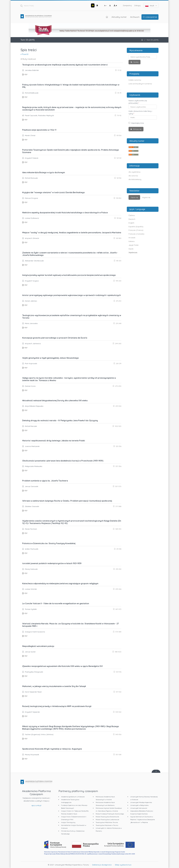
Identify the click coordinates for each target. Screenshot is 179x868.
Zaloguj (137, 5)
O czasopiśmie (150, 17)
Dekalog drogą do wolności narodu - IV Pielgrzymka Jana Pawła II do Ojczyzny (60, 420)
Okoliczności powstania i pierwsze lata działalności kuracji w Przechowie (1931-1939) (63, 461)
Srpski (131, 249)
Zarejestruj (127, 5)
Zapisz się (134, 197)
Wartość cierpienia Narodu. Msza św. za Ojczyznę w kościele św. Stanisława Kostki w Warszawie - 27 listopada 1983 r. (71, 625)
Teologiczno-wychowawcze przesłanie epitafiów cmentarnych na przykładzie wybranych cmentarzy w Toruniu (72, 317)
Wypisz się (146, 197)
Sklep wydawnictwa (123, 865)
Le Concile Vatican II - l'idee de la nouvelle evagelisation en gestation (56, 603)
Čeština (132, 215)
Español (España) (136, 227)
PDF (26, 74)
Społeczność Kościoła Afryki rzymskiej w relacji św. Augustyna (52, 749)
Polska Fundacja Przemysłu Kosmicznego (110, 814)
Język (151, 6)
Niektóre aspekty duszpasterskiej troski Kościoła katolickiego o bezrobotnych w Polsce (65, 213)
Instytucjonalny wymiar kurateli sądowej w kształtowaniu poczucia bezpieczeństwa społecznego (69, 275)
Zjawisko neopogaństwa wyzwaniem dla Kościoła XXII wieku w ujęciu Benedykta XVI (62, 666)
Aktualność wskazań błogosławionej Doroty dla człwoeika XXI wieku (55, 400)
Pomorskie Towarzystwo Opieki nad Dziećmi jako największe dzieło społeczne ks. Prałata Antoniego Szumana (71, 151)
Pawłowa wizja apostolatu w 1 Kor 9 (39, 130)
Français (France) (136, 230)
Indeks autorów (135, 80)
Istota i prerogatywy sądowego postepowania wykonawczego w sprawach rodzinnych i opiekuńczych (71, 295)
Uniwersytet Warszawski (139, 808)
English (131, 223)
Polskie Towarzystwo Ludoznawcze (107, 820)
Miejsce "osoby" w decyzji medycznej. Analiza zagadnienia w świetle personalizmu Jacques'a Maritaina (72, 233)
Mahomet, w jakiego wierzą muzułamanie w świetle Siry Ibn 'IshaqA (54, 686)
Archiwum (135, 17)
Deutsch (132, 219)
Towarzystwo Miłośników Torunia (107, 822)
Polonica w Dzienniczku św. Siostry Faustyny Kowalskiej (49, 543)
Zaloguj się (137, 129)
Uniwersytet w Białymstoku (140, 805)
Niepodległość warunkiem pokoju (38, 646)
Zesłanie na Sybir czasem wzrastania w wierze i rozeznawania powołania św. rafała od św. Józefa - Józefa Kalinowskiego (70, 254)
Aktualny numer (119, 17)
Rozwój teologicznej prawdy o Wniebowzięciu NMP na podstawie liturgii (57, 706)
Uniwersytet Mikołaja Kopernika (141, 802)
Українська (133, 253)
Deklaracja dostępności (102, 865)
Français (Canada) (136, 234)
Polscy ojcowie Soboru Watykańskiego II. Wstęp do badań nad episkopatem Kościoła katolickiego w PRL (71, 86)
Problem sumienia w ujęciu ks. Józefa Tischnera (45, 481)
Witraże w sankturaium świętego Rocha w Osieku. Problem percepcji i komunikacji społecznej (67, 501)
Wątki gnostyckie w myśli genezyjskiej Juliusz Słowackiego (51, 358)
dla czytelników (134, 172)
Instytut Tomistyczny (68, 822)
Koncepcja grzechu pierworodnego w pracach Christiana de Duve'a (55, 338)
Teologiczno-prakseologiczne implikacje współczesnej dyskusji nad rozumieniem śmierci (65, 65)
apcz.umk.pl (36, 805)
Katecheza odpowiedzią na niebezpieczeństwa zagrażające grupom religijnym (60, 583)
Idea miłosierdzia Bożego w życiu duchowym (44, 172)
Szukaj (136, 62)
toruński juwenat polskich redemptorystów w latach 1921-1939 (52, 563)
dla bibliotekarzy (135, 179)
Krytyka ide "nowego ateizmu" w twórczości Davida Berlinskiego (54, 192)
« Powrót (24, 54)
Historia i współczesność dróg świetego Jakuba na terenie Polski (54, 441)
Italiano (132, 241)
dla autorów (133, 176)
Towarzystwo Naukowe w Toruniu (107, 825)
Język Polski (134, 245)
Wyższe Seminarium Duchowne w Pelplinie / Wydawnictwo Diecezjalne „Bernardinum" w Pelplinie (143, 820)
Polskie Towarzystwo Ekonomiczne (107, 817)
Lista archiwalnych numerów (140, 84)
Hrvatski (132, 238)
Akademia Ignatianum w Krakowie (73, 797)
